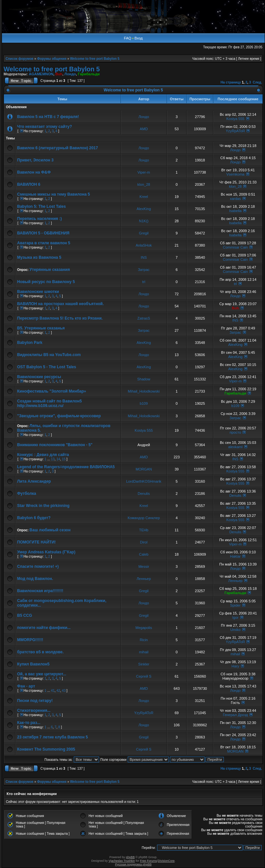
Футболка (27, 494)
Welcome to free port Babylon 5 (95, 59)
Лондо (70, 74)
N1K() (144, 221)
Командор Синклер (144, 518)
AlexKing (144, 209)
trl (144, 282)
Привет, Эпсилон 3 (35, 160)
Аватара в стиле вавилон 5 (44, 243)
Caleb (144, 554)
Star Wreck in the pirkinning (43, 506)
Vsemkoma (235, 174)
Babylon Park (30, 343)
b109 (144, 403)
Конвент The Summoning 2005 (46, 749)
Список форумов (20, 59)
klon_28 (144, 184)
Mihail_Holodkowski (144, 391)
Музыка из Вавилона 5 (39, 257)
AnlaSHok (144, 245)
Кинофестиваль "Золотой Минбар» (52, 391)
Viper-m (144, 172)
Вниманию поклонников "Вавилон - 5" (55, 445)
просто (236, 432)
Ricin (144, 640)
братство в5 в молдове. (40, 652)
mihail (144, 652)
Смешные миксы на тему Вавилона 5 (53, 194)
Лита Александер (34, 481)
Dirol (144, 542)
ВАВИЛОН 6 (29, 184)
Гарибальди (89, 74)
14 (58, 459)
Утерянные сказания (50, 270)
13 (53, 459)
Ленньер (144, 579)
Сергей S (144, 676)
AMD (144, 129)
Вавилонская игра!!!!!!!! (40, 591)
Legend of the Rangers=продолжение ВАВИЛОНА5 (66, 467)
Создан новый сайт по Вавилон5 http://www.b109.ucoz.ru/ (49, 403)
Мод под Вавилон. (35, 579)
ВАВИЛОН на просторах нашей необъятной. (60, 304)
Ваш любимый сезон (50, 530)
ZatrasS (144, 318)
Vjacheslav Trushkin (122, 861)
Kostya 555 (235, 119)
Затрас (144, 270)
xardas (235, 199)
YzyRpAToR (235, 131)
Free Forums (148, 861)
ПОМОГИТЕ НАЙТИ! (36, 542)
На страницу (231, 82)
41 (53, 691)
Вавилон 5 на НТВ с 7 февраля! (48, 117)
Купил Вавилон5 (33, 664)
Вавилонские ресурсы (39, 377)
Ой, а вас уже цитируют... (42, 674)
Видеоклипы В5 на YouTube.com (49, 355)
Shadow (144, 379)
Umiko (235, 630)
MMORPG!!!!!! (30, 640)
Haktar (235, 556)
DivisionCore (166, 861)
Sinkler (144, 664)
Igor (235, 617)
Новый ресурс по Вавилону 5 (46, 282)
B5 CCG (25, 615)
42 (58, 691)
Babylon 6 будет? (34, 518)
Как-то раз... (29, 723)
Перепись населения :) (40, 219)
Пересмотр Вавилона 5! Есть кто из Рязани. (60, 318)
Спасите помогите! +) (38, 567)
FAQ (128, 38)
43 (64, 691)
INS (144, 257)
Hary (235, 666)
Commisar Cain (235, 247)
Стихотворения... (34, 711)
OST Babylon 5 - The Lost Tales (47, 367)
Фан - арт (26, 686)
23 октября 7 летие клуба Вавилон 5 (53, 737)
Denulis (144, 494)
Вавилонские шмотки (38, 292)
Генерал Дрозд (235, 715)
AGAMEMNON (41, 74)
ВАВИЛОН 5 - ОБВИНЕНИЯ (43, 233)
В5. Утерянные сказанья (41, 328)
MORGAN (144, 469)
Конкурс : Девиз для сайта (43, 455)
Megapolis (144, 628)
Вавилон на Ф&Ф (34, 172)
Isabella (235, 211)
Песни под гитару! (35, 701)
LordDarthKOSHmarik (144, 481)
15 (64, 459)
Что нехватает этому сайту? (45, 127)
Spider (235, 605)
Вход (139, 38)
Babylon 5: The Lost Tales (41, 206)
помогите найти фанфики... (44, 628)
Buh (59, 74)
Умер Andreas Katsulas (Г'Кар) (46, 552)
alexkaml (235, 447)
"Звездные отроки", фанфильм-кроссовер (59, 416)
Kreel (144, 197)
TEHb (144, 530)
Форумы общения (52, 59)
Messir (144, 567)
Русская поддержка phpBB (133, 864)
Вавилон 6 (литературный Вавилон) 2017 (57, 148)
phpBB (130, 857)
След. (257, 82)
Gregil (144, 233)
